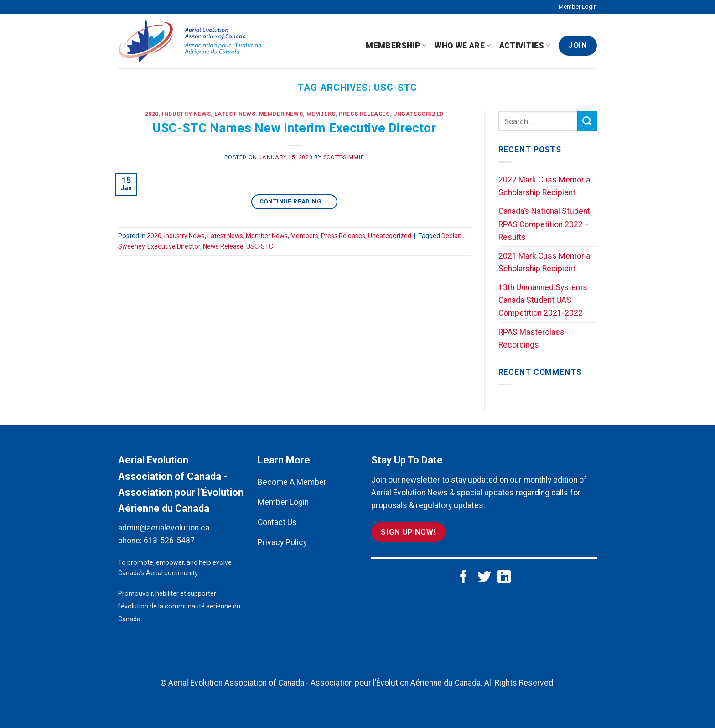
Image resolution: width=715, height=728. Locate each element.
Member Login (578, 7)
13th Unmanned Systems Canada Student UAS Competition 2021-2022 (543, 300)
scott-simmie (344, 157)
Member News (281, 114)
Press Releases (364, 114)
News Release (223, 246)
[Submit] (587, 121)
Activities (525, 46)
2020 (152, 114)
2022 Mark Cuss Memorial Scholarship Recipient (545, 186)
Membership (396, 46)
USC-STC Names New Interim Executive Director (294, 128)
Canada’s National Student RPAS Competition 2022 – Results (544, 224)
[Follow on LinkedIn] (504, 578)
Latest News (235, 114)
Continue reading (294, 201)
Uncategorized (418, 114)
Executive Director (174, 246)
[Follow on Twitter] (484, 578)
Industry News (186, 114)
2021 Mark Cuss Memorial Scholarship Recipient (545, 262)
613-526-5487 (169, 541)
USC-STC (260, 246)
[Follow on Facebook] (464, 578)
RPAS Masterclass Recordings (531, 338)
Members (321, 114)
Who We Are (463, 46)
